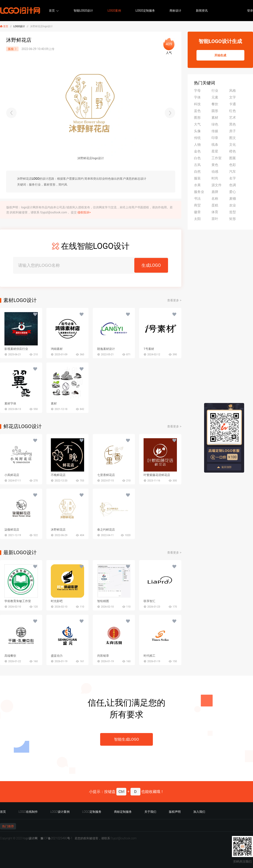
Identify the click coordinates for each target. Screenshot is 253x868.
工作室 (217, 158)
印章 (215, 138)
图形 (197, 118)
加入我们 (199, 812)
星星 (215, 151)
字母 (197, 91)
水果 (197, 185)
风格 (233, 91)
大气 (197, 124)
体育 (215, 212)
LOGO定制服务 (145, 11)
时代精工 (149, 656)
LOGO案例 (114, 11)
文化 (233, 145)
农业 (233, 205)
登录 (250, 11)
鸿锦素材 (57, 349)
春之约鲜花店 (106, 530)
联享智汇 (149, 601)
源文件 (217, 185)
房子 (233, 131)
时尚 (215, 178)
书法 (197, 199)
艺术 (233, 118)
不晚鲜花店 (58, 475)
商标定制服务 (123, 812)
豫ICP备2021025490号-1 (57, 838)
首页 (52, 11)
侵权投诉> (84, 212)
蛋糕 (215, 205)
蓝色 (197, 111)
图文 (233, 138)
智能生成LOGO (126, 739)
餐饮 (215, 104)
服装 (197, 178)
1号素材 (149, 349)
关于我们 (150, 812)
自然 (197, 172)
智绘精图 (103, 601)
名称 (215, 199)
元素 (215, 97)
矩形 (233, 219)
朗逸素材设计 (106, 349)
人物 (197, 145)
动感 (215, 172)
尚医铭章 (103, 656)
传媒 (215, 131)
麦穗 (233, 199)
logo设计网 (30, 838)
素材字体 (10, 403)
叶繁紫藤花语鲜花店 (157, 475)
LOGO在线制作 (28, 812)
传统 (197, 138)
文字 (233, 97)
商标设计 (175, 11)
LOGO (36, 179)
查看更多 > (174, 300)
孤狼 (12, 49)
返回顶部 (224, 467)
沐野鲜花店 (58, 530)
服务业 (199, 192)
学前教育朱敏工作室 (18, 601)
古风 (197, 165)
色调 (233, 185)
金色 (197, 151)
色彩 (233, 165)
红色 (233, 111)
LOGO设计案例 (60, 812)
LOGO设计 (19, 26)
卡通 (233, 104)
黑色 (233, 124)
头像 (197, 131)
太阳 (197, 219)
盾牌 (215, 192)
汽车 (233, 172)
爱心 (233, 192)
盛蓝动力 (57, 656)
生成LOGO (151, 265)
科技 (197, 104)
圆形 (215, 111)
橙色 (233, 151)
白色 (197, 158)
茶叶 (215, 219)
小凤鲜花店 (12, 475)
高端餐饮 (10, 656)
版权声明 (175, 812)
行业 (215, 91)
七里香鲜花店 (106, 475)
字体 (197, 97)
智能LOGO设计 (83, 11)
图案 (233, 158)
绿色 (215, 124)
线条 (215, 145)
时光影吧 (57, 601)
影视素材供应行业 (16, 349)
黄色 (215, 165)
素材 (54, 403)
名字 (233, 178)
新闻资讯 (202, 11)
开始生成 (220, 55)
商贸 (197, 205)
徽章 (197, 212)
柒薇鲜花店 (12, 530)
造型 (233, 212)
